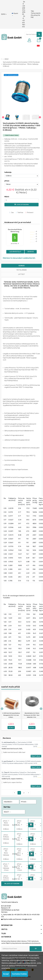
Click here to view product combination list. (19, 258)
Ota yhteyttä (35, 15)
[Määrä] (22, 200)
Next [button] (41, 709)
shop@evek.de (27, 919)
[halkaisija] (22, 176)
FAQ (32, 17)
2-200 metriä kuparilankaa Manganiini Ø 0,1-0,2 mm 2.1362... (11, 715)
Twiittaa (20, 213)
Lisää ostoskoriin (12, 884)
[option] (11, 712)
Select (7, 812)
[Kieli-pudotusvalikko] (15, 15)
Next (28, 793)
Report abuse (36, 756)
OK (36, 949)
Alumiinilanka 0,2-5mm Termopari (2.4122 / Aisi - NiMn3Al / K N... (32, 715)
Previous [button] (2, 709)
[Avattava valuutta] (4, 14)
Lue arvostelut (15, 252)
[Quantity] (23, 825)
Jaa (12, 213)
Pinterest (29, 213)
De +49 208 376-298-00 (24, 8)
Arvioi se (31, 252)
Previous (15, 793)
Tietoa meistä (36, 13)
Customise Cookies (19, 974)
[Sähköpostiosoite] (15, 949)
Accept (6, 974)
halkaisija (8, 172)
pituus (7, 181)
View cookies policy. (18, 968)
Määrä (7, 197)
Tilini (32, 11)
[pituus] (22, 184)
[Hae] (33, 34)
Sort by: (7, 807)
